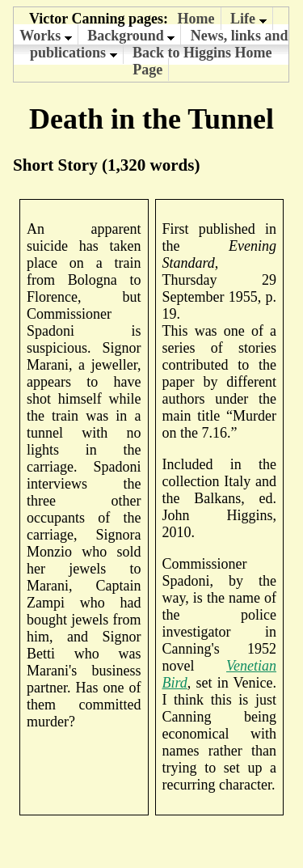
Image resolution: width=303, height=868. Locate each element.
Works (46, 36)
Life (248, 19)
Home (196, 19)
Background (131, 36)
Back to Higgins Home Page (202, 61)
